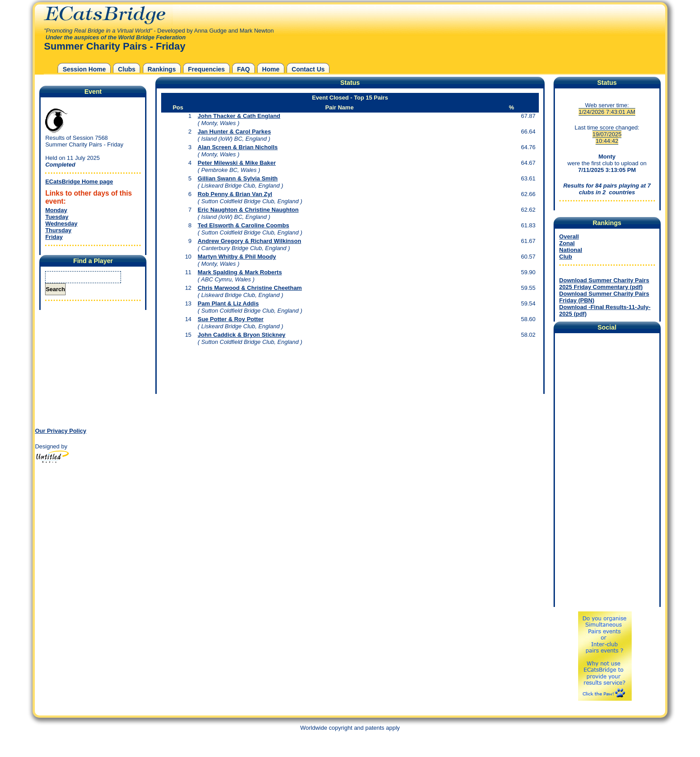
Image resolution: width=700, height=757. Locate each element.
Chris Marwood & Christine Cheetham (250, 288)
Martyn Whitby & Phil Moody (237, 257)
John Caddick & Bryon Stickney (242, 335)
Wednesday (61, 224)
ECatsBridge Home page (79, 182)
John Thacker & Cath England (239, 116)
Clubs (127, 69)
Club (566, 257)
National (571, 250)
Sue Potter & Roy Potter (231, 319)
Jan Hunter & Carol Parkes (234, 132)
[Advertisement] (91, 368)
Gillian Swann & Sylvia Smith (238, 178)
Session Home (84, 69)
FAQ (244, 69)
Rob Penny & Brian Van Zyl (235, 194)
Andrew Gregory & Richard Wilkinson (250, 241)
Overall (569, 236)
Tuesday (57, 217)
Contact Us (308, 69)
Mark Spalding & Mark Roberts (240, 272)
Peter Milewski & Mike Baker (237, 163)
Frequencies (206, 69)
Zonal (567, 243)
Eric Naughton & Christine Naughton (248, 210)
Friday (54, 237)
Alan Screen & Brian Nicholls (238, 147)
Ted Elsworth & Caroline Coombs (244, 225)
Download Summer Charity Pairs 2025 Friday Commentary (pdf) (604, 284)
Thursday (58, 230)
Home (271, 69)
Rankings (162, 69)
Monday (56, 210)
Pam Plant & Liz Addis (228, 303)
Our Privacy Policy (60, 431)
